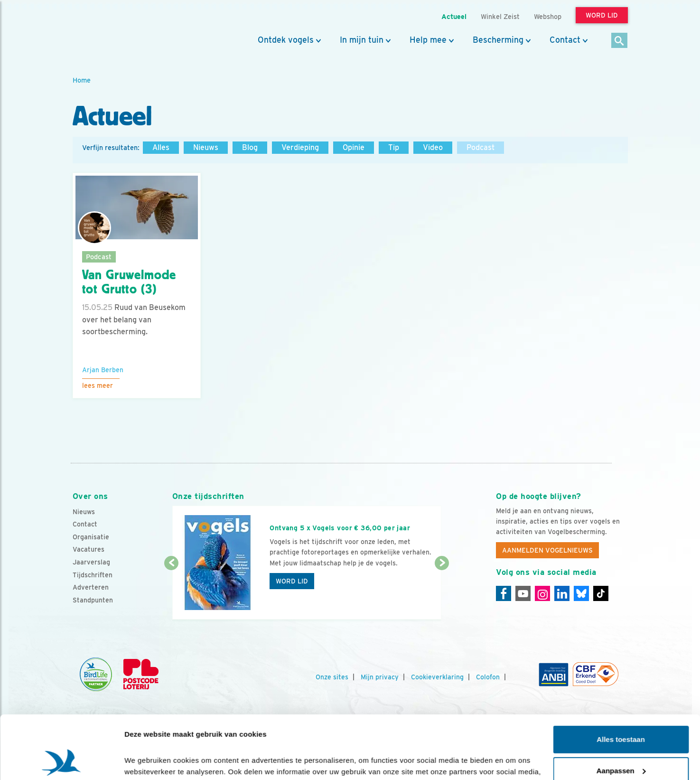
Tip (394, 147)
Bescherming (498, 40)
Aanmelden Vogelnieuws (547, 550)
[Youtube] (523, 593)
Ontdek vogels (286, 40)
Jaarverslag (91, 562)
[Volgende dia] (442, 592)
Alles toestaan (621, 680)
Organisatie (91, 537)
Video (433, 147)
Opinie (354, 147)
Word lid (292, 581)
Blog (250, 147)
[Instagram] (542, 593)
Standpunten (93, 600)
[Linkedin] (562, 593)
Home (82, 80)
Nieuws (206, 147)
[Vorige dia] (172, 592)
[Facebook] (504, 593)
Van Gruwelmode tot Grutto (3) (129, 282)
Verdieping (300, 147)
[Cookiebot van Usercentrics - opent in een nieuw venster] (61, 761)
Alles (161, 147)
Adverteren (91, 587)
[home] (115, 30)
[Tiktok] (601, 593)
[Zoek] (620, 41)
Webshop (548, 16)
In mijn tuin (362, 40)
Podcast (481, 147)
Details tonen (147, 761)
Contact (565, 40)
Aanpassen (621, 711)
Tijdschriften (93, 575)
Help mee (428, 40)
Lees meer (98, 385)
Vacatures (89, 549)
